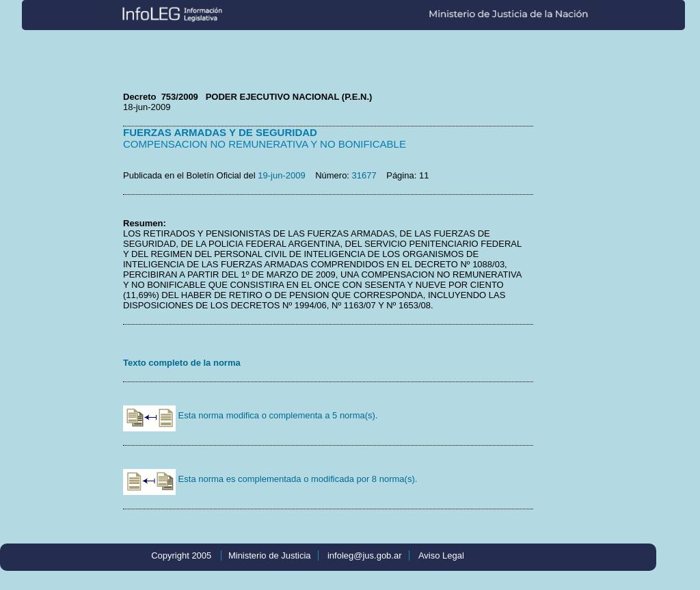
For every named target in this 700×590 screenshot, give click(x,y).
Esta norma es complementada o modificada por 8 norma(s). (270, 479)
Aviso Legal (441, 555)
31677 (364, 175)
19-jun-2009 (281, 175)
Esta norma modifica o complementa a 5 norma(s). (251, 415)
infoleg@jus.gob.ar (365, 555)
